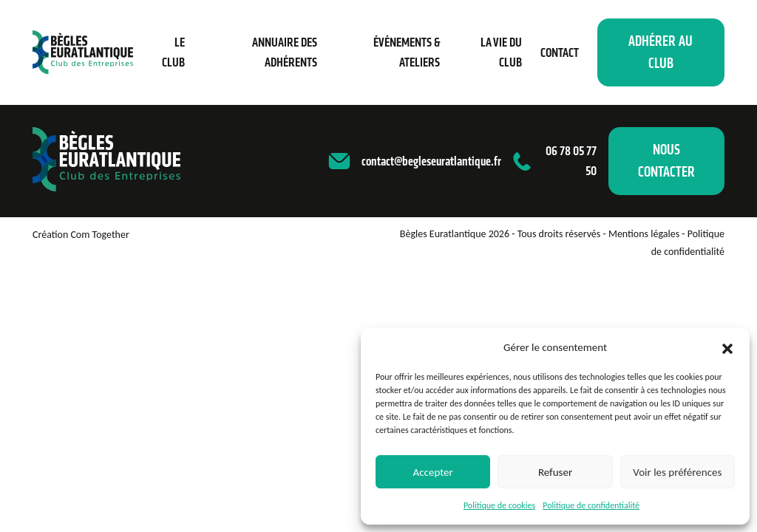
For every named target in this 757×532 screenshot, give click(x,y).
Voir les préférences (677, 472)
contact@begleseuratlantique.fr (431, 161)
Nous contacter (666, 161)
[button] (727, 347)
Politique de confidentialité (591, 505)
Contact (560, 52)
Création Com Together (81, 235)
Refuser (555, 472)
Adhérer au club (661, 52)
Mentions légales (644, 234)
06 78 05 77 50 (571, 161)
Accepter (433, 472)
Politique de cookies (499, 505)
